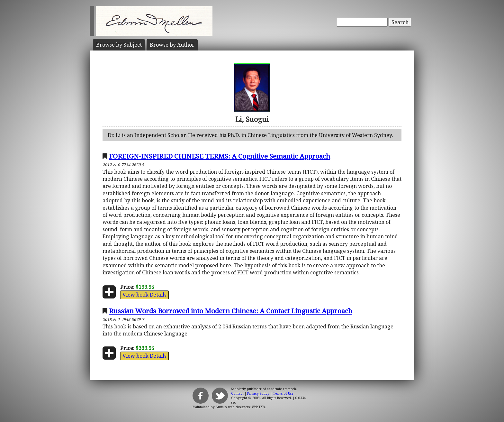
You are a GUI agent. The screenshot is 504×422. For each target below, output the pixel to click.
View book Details (144, 295)
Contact (237, 393)
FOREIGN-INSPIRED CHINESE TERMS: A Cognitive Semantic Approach (220, 156)
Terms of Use (283, 393)
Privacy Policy (258, 393)
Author (172, 45)
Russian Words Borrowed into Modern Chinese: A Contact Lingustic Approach (231, 311)
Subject (119, 45)
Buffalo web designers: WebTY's (240, 407)
